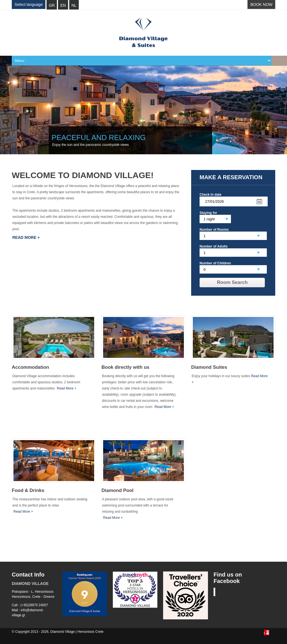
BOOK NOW (261, 4)
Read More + (26, 237)
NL (74, 5)
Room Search (232, 282)
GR (52, 5)
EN (63, 5)
